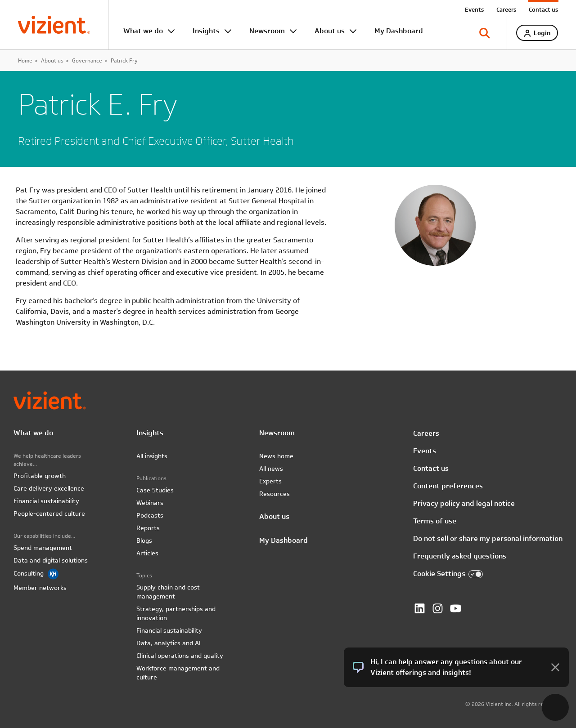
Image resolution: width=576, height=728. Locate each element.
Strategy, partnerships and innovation (176, 613)
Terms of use (435, 521)
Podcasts (150, 515)
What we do (143, 31)
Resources (274, 494)
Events (474, 9)
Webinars (150, 503)
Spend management (43, 548)
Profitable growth (40, 476)
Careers (506, 9)
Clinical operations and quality (180, 656)
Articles (147, 553)
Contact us (543, 9)
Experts (270, 481)
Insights (206, 31)
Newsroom (267, 31)
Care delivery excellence (49, 488)
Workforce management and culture (178, 673)
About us (330, 31)
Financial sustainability (46, 501)
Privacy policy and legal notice (464, 503)
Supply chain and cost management (168, 592)
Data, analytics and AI (169, 643)
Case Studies (155, 490)
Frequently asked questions (460, 556)
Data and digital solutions (51, 560)
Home (25, 60)
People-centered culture (49, 514)
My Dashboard (399, 31)
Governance (87, 60)
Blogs (144, 540)
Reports (148, 528)
